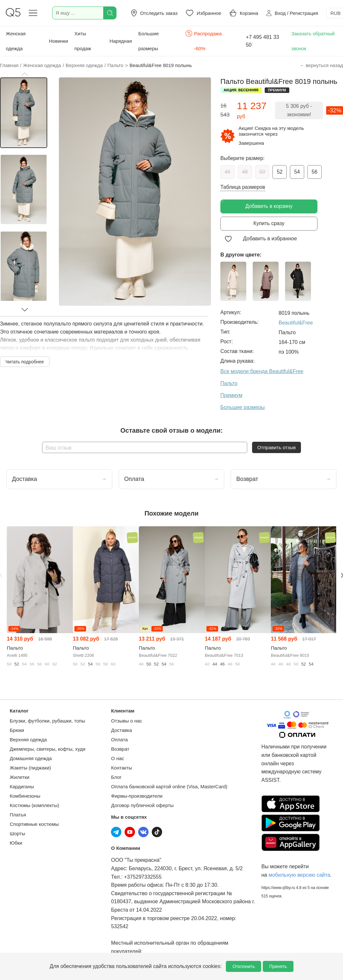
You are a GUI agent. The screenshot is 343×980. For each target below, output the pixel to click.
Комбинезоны (25, 796)
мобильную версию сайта (299, 875)
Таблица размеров (243, 187)
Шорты (17, 833)
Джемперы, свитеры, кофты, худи (48, 749)
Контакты (122, 768)
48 (245, 172)
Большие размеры (149, 41)
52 (280, 172)
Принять (278, 966)
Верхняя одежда (28, 740)
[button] (25, 74)
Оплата (119, 740)
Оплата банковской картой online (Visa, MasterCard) (169, 786)
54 (297, 172)
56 (315, 172)
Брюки (17, 730)
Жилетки (20, 777)
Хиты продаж (83, 41)
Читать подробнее (25, 362)
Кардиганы (22, 786)
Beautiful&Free (296, 323)
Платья (18, 815)
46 (227, 172)
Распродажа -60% (203, 40)
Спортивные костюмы (34, 824)
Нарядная (121, 41)
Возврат (120, 749)
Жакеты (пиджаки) (30, 768)
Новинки (58, 41)
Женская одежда (16, 41)
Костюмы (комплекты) (34, 805)
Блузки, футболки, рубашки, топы (47, 721)
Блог (116, 777)
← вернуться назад (321, 65)
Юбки (16, 843)
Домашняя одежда (31, 758)
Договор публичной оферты (142, 805)
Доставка (121, 730)
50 (262, 172)
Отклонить (243, 966)
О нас (117, 758)
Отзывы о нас (127, 721)
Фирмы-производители (137, 796)
